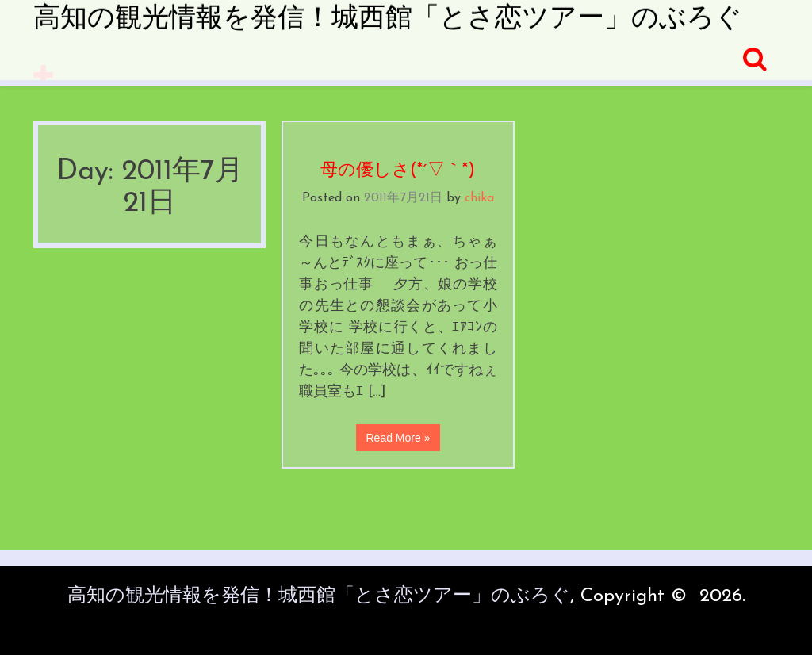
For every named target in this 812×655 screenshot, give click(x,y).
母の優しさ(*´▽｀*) (398, 171)
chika (479, 198)
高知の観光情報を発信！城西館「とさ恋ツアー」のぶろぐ (388, 19)
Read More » (398, 438)
